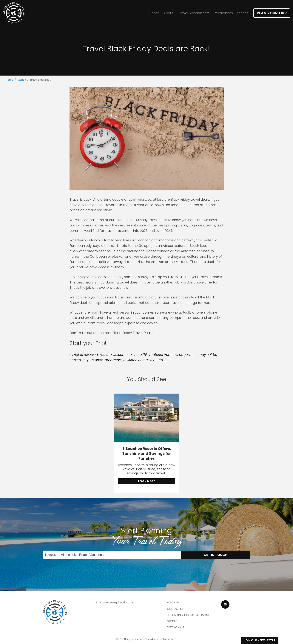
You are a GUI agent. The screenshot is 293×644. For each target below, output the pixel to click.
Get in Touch (216, 555)
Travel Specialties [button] (192, 13)
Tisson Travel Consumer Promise (189, 615)
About (168, 13)
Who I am (173, 602)
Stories (243, 13)
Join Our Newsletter (260, 640)
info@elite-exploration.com (117, 602)
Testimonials (176, 627)
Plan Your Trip (272, 13)
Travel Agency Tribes (167, 639)
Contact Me (175, 609)
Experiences (223, 13)
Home (154, 13)
